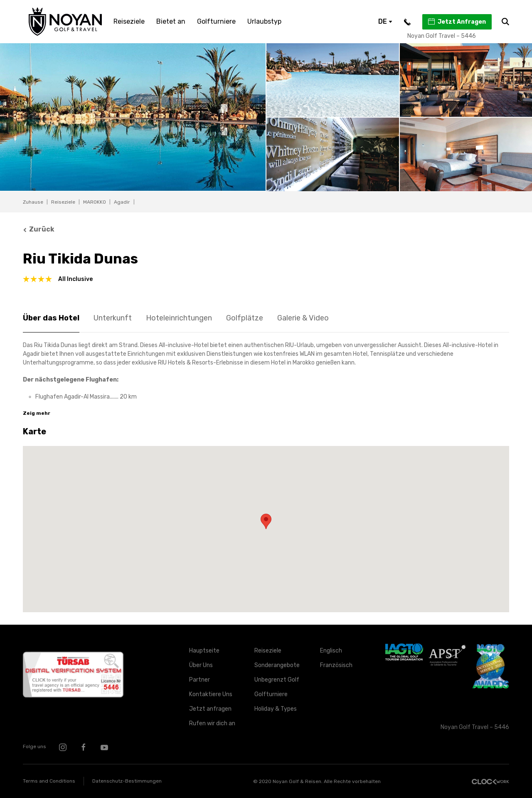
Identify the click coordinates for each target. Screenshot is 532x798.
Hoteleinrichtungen (179, 318)
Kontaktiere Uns (211, 694)
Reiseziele (129, 21)
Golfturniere (216, 21)
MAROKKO (95, 202)
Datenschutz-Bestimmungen (127, 781)
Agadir (122, 202)
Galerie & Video (303, 318)
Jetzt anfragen (210, 709)
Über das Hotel (51, 318)
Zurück (39, 229)
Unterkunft (113, 318)
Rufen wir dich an (212, 723)
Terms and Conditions (49, 781)
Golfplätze (245, 318)
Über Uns (201, 665)
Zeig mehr (37, 413)
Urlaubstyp (264, 21)
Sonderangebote (277, 665)
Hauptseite (204, 651)
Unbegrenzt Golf (277, 680)
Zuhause (33, 202)
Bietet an (171, 21)
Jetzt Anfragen (457, 22)
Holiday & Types (276, 709)
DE (385, 21)
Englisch (331, 651)
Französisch (336, 665)
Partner (199, 680)
